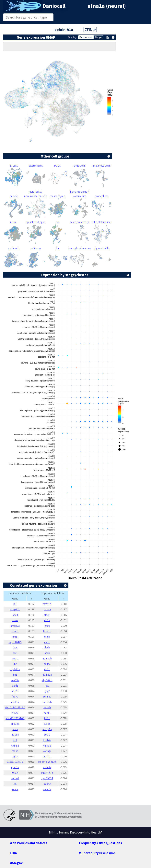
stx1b (47, 735)
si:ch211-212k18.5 (15, 707)
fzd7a (15, 696)
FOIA (13, 853)
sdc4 (15, 615)
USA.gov (16, 863)
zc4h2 (47, 664)
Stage (98, 37)
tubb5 (47, 724)
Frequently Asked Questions (100, 843)
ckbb (47, 642)
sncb (47, 653)
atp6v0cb (47, 680)
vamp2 (47, 746)
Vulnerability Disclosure (97, 853)
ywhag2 (47, 751)
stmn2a (47, 696)
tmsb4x (47, 740)
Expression (86, 37)
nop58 (15, 735)
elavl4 (47, 647)
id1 (15, 604)
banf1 (15, 686)
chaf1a (15, 702)
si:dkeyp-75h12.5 (47, 762)
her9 (15, 653)
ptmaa (47, 609)
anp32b (15, 724)
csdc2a (47, 767)
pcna (15, 789)
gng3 (47, 626)
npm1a (15, 767)
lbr (15, 664)
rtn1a (47, 620)
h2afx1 (47, 756)
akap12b (15, 609)
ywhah (47, 707)
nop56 (15, 691)
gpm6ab (47, 658)
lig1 (15, 675)
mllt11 (47, 713)
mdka (15, 751)
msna (15, 620)
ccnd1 (15, 631)
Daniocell (54, 6)
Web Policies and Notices (29, 843)
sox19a (15, 680)
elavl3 (47, 615)
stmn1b (47, 604)
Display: (73, 37)
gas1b (15, 773)
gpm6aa (47, 675)
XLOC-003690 (15, 762)
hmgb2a (15, 626)
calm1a (47, 789)
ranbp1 (15, 778)
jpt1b (47, 718)
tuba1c (47, 631)
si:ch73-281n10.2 (15, 718)
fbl (15, 784)
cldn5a (15, 746)
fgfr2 (15, 756)
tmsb (47, 637)
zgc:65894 (47, 778)
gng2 (47, 691)
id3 (15, 740)
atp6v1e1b (47, 773)
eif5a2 (15, 713)
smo (15, 729)
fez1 (47, 686)
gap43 (47, 784)
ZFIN (90, 30)
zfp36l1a (15, 669)
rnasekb (47, 702)
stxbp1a (47, 729)
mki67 (15, 637)
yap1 (15, 658)
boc (15, 647)
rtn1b (47, 669)
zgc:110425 (15, 642)
